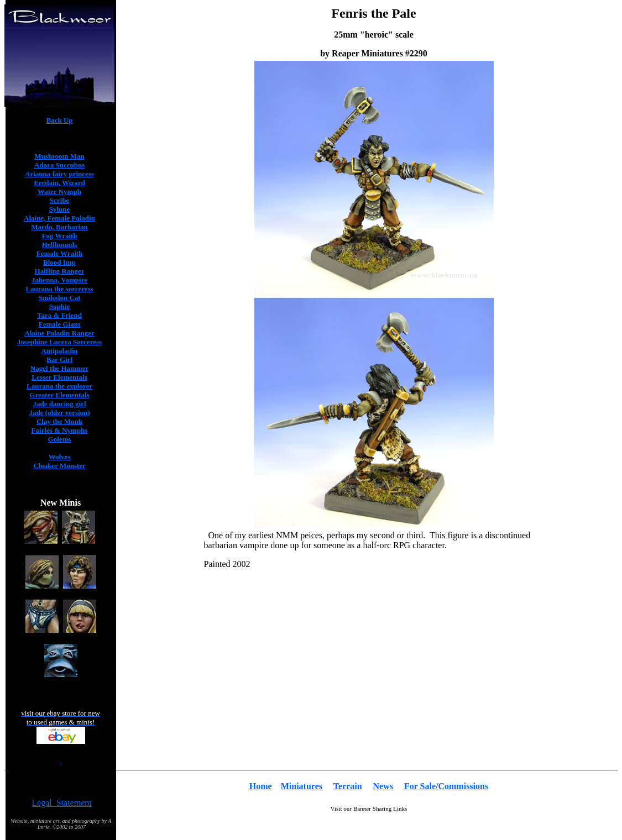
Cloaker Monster (59, 466)
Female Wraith (60, 253)
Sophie (60, 306)
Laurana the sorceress (59, 289)
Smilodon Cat (59, 298)
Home (261, 786)
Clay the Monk (59, 421)
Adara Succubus (59, 165)
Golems (60, 439)
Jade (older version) (59, 413)
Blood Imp (59, 262)
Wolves (60, 457)
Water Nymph (59, 191)
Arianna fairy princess (59, 174)
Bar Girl (59, 359)
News (383, 786)
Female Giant (59, 324)
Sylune (60, 209)
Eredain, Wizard (59, 183)
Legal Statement (61, 803)
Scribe (59, 200)
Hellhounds (60, 245)
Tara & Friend (59, 315)
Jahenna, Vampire (59, 280)
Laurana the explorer (59, 386)
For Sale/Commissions (446, 786)
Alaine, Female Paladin (59, 218)
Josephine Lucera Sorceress (59, 342)
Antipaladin (59, 351)
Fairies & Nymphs (60, 430)
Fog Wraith (59, 236)
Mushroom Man (59, 156)
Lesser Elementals (59, 377)
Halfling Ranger (60, 271)
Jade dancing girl (59, 404)
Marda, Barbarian (59, 227)
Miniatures (302, 786)
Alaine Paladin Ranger (59, 333)
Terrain (348, 786)
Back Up (59, 120)
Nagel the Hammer (59, 368)
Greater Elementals (59, 395)
